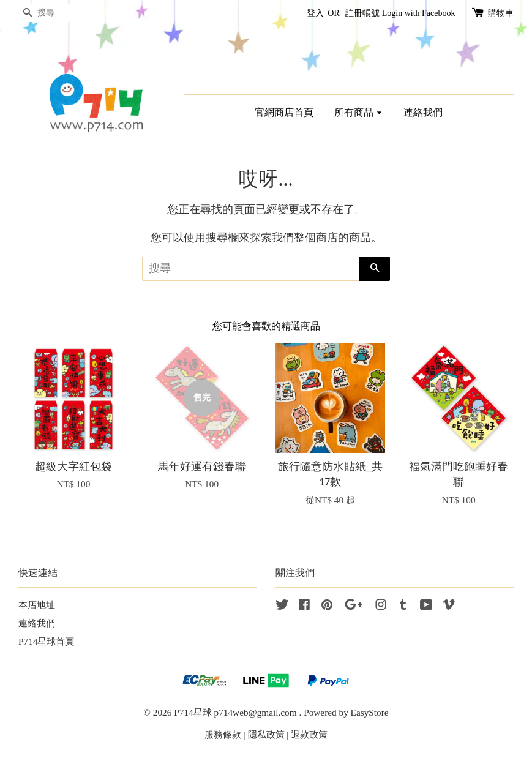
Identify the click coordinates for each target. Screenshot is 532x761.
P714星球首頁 (46, 641)
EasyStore (370, 712)
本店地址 (37, 605)
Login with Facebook (419, 13)
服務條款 (223, 734)
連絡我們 (423, 112)
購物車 (501, 13)
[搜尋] (55, 13)
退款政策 (309, 734)
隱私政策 (266, 734)
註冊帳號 (362, 13)
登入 (315, 13)
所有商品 (358, 112)
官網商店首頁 (284, 112)
